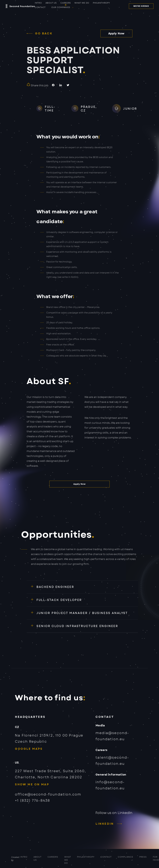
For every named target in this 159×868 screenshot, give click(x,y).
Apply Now (116, 33)
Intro (38, 3)
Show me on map (32, 784)
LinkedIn (105, 824)
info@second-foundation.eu (110, 785)
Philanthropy (101, 3)
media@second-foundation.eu (112, 736)
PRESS (143, 857)
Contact (40, 7)
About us (51, 3)
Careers (66, 3)
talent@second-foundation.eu (112, 760)
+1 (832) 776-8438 (32, 800)
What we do (82, 3)
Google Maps (29, 749)
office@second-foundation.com (48, 794)
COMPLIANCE (125, 857)
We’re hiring (141, 6)
